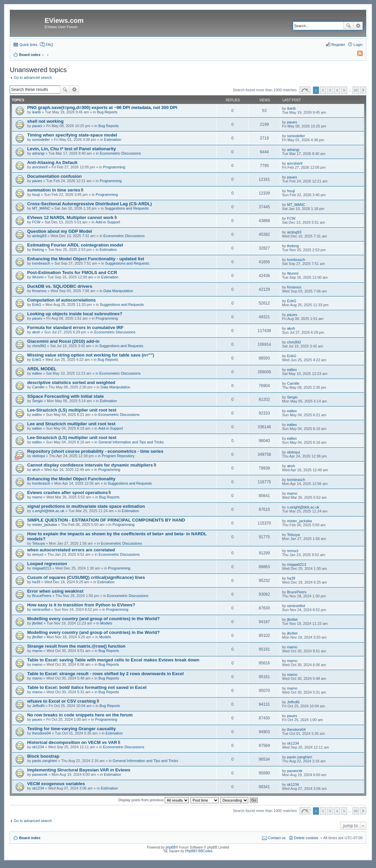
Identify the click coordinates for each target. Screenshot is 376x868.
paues (37, 126)
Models (106, 623)
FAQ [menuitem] (49, 45)
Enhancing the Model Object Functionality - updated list (86, 259)
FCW (36, 222)
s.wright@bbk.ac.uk (48, 511)
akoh (36, 332)
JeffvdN (38, 706)
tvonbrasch (41, 263)
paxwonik (40, 774)
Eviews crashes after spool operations (67, 493)
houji (36, 195)
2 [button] (323, 90)
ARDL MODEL (42, 369)
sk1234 (38, 747)
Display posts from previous (154, 800)
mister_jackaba (45, 525)
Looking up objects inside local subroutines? (75, 314)
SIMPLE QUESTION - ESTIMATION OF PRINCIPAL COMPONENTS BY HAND (106, 520)
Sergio (38, 401)
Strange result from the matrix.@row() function (76, 646)
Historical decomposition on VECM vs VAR (72, 742)
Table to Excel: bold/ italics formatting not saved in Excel (87, 687)
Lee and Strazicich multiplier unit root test (71, 424)
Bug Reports (107, 112)
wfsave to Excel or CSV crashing (61, 701)
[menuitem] (357, 55)
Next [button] (363, 90)
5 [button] (344, 90)
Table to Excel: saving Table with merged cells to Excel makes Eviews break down (113, 660)
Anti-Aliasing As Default (52, 162)
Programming (114, 167)
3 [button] (330, 90)
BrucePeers (42, 596)
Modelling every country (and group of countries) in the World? (93, 619)
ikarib (37, 112)
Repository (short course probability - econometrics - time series (95, 451)
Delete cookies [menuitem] (306, 838)
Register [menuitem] (338, 45)
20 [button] (356, 90)
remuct (38, 554)
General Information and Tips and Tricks (131, 442)
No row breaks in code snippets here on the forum (80, 715)
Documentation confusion (55, 176)
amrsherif (40, 167)
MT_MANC (41, 208)
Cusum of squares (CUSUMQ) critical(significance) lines (86, 577)
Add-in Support (108, 222)
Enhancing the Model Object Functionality (71, 479)
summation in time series (54, 190)
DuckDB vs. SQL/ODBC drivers (60, 286)
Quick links (28, 45)
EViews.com (64, 20)
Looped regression (47, 564)
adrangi (38, 153)
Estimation (113, 140)
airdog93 (39, 236)
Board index (30, 838)
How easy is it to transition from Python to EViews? (81, 605)
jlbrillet (37, 623)
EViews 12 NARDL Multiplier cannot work (70, 218)
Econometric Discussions (121, 153)
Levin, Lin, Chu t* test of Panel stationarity (72, 149)
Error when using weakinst (55, 591)
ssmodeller (41, 140)
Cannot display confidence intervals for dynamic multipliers (90, 465)
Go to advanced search (33, 77)
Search (348, 26)
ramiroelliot (41, 609)
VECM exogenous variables (56, 784)
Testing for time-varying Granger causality (71, 729)
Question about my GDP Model (60, 231)
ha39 (36, 582)
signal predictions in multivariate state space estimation (86, 506)
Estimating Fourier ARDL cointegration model (75, 245)
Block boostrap (43, 756)
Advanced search (358, 26)
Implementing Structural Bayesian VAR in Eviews (79, 770)
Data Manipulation (118, 291)
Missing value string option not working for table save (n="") (91, 355)
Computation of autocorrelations (61, 300)
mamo (37, 497)
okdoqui (39, 456)
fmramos (39, 291)
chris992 (39, 346)
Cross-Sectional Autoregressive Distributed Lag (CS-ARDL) (90, 204)
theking (38, 250)
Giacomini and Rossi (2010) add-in (63, 341)
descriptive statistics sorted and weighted (71, 383)
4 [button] (337, 90)
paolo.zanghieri (45, 761)
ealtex (37, 373)
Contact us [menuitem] (277, 838)
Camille (38, 387)
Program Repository (118, 456)
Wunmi (38, 277)
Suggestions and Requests (127, 208)
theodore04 (42, 733)
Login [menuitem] (358, 45)
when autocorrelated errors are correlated (71, 550)
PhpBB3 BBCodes (199, 851)
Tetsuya (39, 543)
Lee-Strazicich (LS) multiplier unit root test (72, 410)
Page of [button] (305, 90)
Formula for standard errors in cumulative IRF (75, 328)
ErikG (37, 305)
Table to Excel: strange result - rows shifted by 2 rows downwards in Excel (105, 674)
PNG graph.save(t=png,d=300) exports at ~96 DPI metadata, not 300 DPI (102, 107)
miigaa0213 (42, 568)
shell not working (45, 121)
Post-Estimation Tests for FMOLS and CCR (72, 273)
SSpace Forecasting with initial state (66, 396)
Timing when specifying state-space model (72, 135)
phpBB (171, 847)
